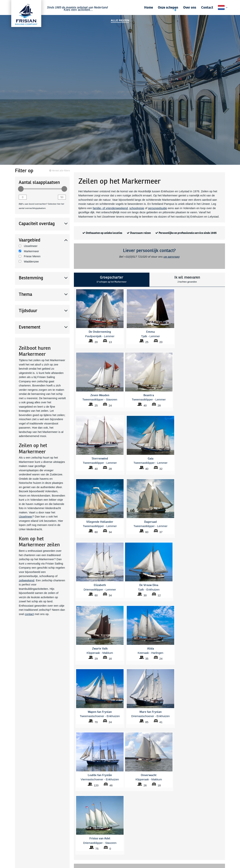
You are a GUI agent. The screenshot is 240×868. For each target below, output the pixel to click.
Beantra (70, 842)
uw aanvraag (172, 257)
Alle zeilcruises (74, 819)
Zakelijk (16, 814)
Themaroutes (152, 823)
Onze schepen (168, 7)
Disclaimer (223, 836)
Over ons (190, 7)
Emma (69, 863)
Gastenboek (222, 814)
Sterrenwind (112, 858)
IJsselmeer (28, 246)
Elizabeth (71, 858)
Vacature (224, 827)
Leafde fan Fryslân (116, 846)
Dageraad (71, 846)
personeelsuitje (158, 208)
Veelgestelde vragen (78, 810)
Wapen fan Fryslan (155, 846)
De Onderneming (76, 850)
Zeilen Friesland (114, 823)
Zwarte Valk (151, 854)
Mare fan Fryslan (115, 850)
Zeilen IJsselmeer (115, 819)
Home (149, 7)
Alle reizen (120, 20)
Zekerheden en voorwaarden (212, 823)
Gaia (108, 842)
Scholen (16, 810)
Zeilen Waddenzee (155, 810)
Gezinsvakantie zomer (157, 814)
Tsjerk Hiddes (152, 837)
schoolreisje (137, 208)
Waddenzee (29, 261)
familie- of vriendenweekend (110, 208)
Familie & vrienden (22, 819)
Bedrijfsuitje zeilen (76, 823)
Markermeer (29, 251)
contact (29, 614)
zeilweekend (27, 580)
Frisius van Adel (114, 837)
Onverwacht (112, 854)
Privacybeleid (221, 831)
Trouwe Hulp (112, 863)
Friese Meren (30, 256)
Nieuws (224, 819)
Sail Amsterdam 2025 (157, 819)
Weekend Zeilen (114, 814)
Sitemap (224, 840)
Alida (69, 837)
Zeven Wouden (153, 850)
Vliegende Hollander (156, 842)
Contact (207, 7)
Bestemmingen (74, 814)
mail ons (165, 692)
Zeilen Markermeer (116, 810)
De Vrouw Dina (74, 854)
